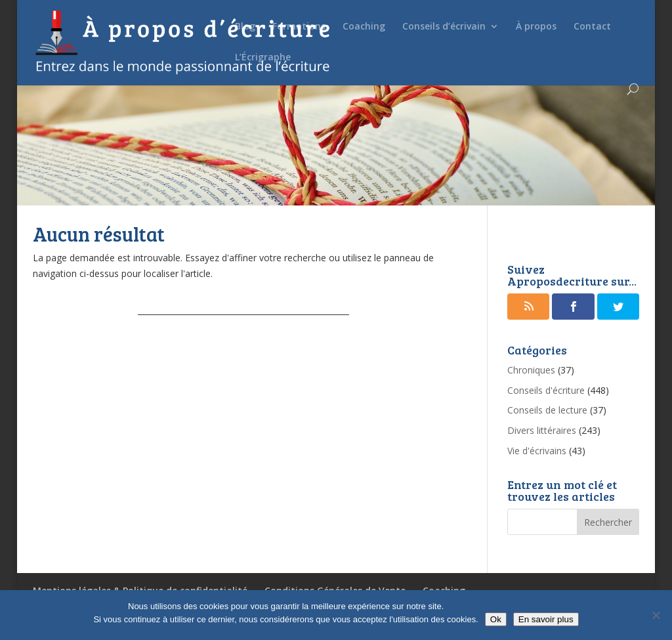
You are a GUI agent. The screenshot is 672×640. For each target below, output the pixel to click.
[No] (656, 615)
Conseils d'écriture (546, 390)
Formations (299, 27)
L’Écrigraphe (263, 58)
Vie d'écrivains (537, 451)
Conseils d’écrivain (444, 27)
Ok (496, 619)
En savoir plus (546, 619)
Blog (245, 27)
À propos (536, 27)
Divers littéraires (542, 430)
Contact (592, 27)
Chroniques (531, 370)
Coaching (364, 27)
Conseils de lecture (547, 410)
